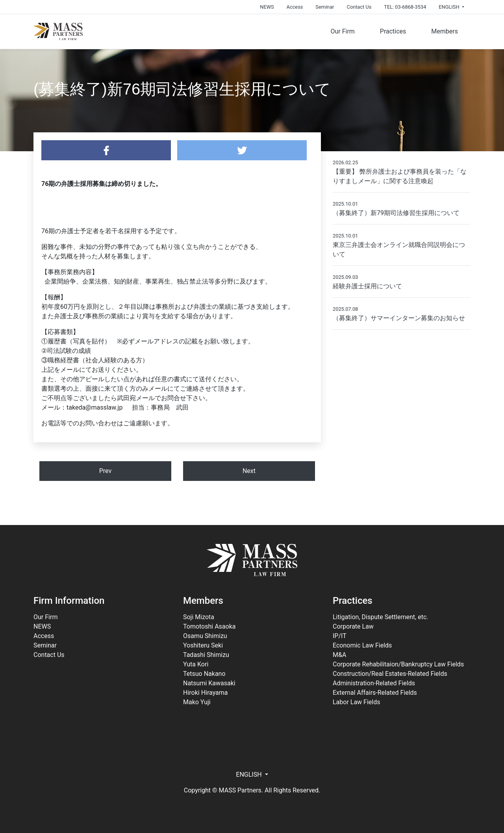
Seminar (325, 7)
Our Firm (342, 31)
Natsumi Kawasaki (209, 683)
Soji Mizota (199, 617)
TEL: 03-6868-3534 (405, 7)
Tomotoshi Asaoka (209, 626)
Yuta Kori (196, 664)
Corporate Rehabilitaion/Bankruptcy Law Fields (398, 664)
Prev (106, 471)
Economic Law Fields (362, 645)
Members (445, 31)
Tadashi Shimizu (206, 655)
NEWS (267, 7)
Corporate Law (353, 626)
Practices (393, 31)
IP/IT (340, 636)
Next (249, 471)
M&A (339, 655)
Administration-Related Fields (374, 683)
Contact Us (359, 7)
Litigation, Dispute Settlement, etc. (381, 617)
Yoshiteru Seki (203, 645)
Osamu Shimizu (205, 636)
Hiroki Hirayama (206, 693)
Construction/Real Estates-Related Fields (390, 674)
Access (295, 7)
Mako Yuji (197, 702)
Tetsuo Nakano (204, 674)
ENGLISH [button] (449, 7)
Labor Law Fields (357, 702)
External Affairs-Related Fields (375, 693)
